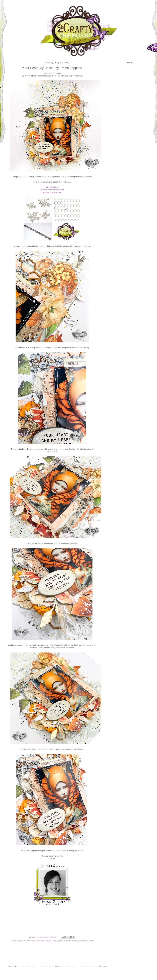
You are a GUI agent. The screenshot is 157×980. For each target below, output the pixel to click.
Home (58, 966)
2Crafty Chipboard (22, 941)
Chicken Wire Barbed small (52, 190)
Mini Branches (52, 187)
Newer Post (13, 966)
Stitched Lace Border (52, 192)
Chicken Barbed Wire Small (39, 941)
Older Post (102, 966)
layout (66, 941)
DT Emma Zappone (56, 941)
